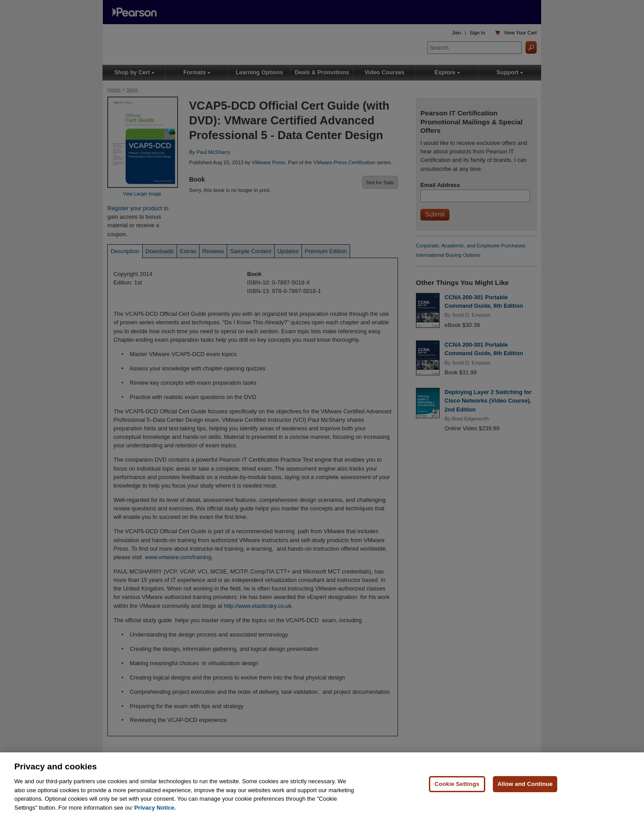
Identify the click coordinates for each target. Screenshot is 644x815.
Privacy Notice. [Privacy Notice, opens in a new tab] (155, 811)
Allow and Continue (525, 787)
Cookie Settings (457, 787)
